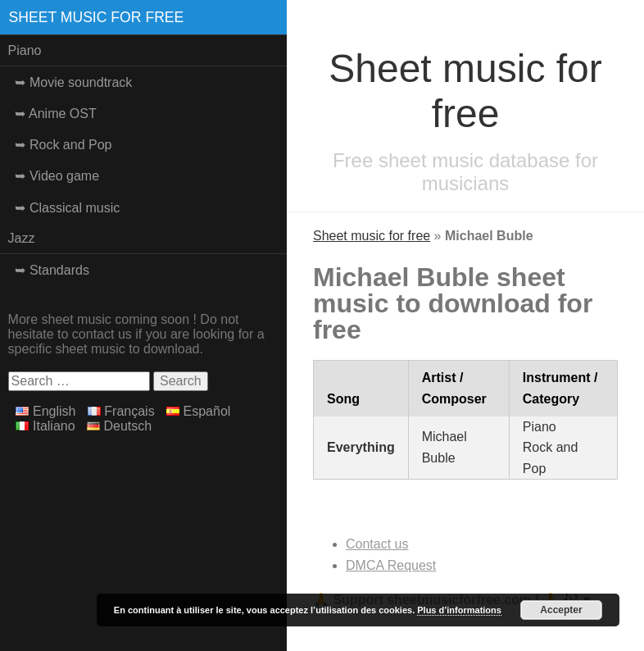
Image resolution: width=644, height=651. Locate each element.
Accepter (561, 610)
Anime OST (63, 114)
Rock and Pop (71, 145)
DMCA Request (391, 565)
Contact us (377, 544)
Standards (59, 270)
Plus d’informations (459, 610)
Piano (25, 50)
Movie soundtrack (81, 82)
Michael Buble (444, 447)
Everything (361, 447)
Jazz (22, 238)
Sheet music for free (97, 17)
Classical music (75, 208)
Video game (64, 176)
